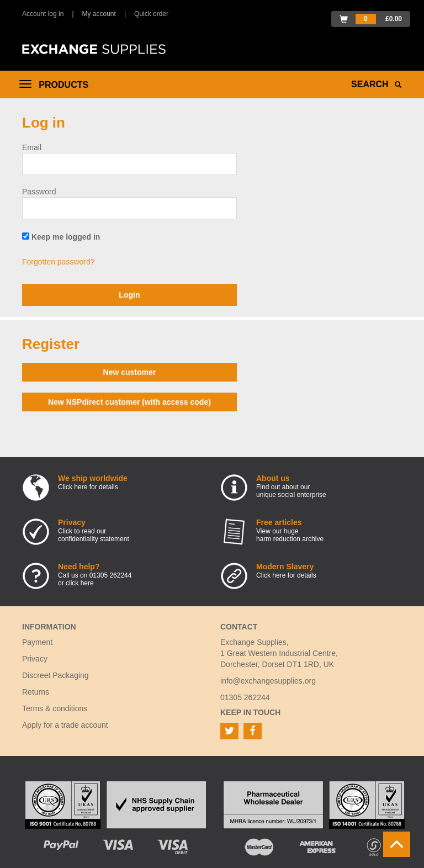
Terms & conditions (55, 708)
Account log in (43, 14)
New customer (130, 372)
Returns (36, 692)
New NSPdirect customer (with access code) (129, 402)
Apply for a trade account (65, 725)
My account (99, 14)
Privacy (35, 659)
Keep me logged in (61, 237)
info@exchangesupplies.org (268, 681)
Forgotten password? (59, 262)
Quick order (151, 14)
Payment (37, 642)
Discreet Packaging (55, 675)
